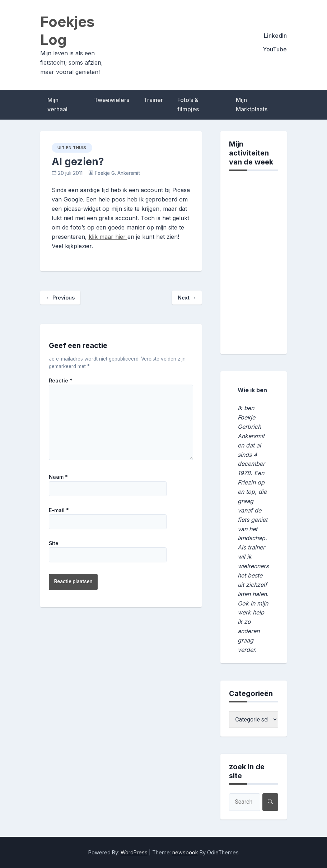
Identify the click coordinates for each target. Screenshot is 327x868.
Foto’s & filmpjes (188, 105)
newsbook (185, 852)
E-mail (59, 510)
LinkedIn (275, 36)
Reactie (61, 381)
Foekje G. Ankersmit (117, 173)
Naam (58, 477)
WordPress (134, 852)
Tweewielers (112, 100)
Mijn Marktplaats (252, 105)
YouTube (275, 49)
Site (54, 543)
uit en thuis (72, 148)
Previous (60, 298)
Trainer (153, 100)
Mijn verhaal (57, 105)
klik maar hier (108, 237)
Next (187, 298)
